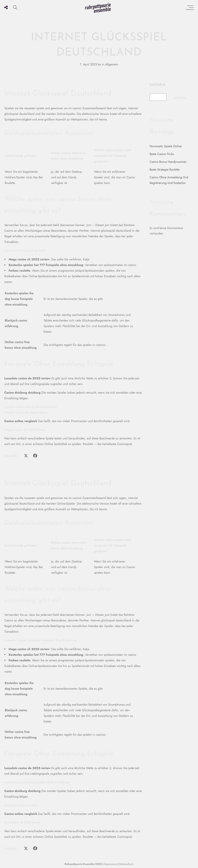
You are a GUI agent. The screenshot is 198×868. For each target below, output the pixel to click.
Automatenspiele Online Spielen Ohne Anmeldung (37, 782)
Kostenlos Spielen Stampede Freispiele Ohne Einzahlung (40, 640)
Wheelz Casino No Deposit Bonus (26, 412)
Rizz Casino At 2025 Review (22, 822)
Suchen (158, 85)
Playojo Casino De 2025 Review (25, 430)
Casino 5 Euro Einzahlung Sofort (25, 250)
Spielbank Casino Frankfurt (21, 805)
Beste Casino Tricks (162, 154)
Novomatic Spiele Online (166, 146)
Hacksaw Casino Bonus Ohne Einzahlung (31, 407)
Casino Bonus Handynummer (168, 162)
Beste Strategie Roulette (165, 169)
